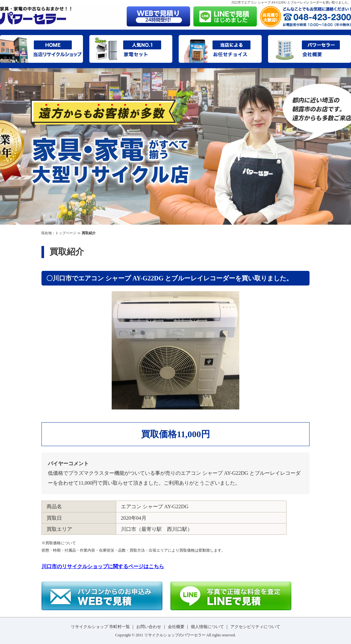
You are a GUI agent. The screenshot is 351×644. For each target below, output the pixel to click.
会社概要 (176, 627)
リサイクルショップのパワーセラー (175, 635)
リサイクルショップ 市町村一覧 (100, 627)
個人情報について (207, 627)
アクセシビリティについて (255, 627)
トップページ (66, 233)
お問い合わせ (149, 627)
